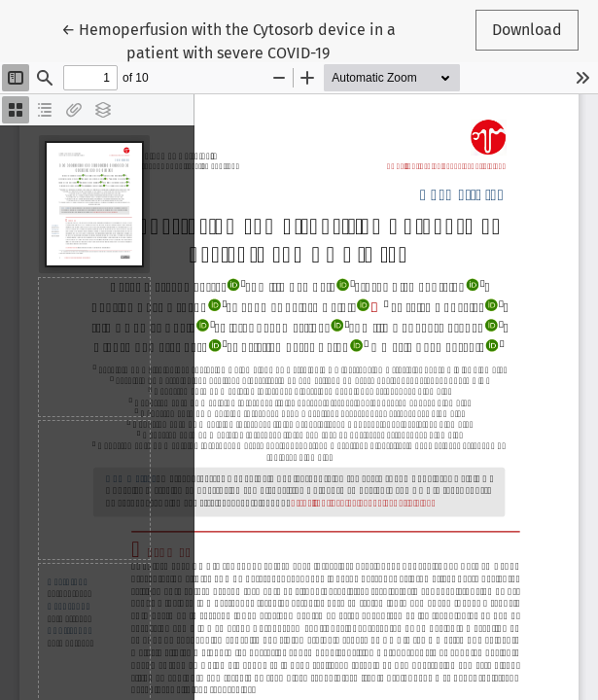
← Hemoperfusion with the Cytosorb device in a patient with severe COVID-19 (229, 40)
